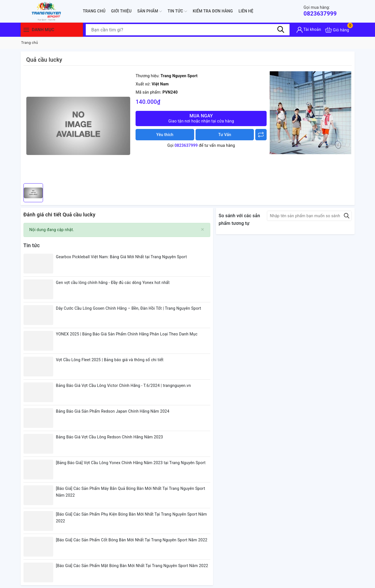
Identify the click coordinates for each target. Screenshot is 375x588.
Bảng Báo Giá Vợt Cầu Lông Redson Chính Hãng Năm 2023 (110, 437)
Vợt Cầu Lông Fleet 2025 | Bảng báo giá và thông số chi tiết (110, 360)
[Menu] (26, 30)
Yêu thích (165, 135)
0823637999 (320, 11)
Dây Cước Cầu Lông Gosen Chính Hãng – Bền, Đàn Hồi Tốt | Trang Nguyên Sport (129, 308)
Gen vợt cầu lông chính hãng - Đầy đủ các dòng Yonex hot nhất (113, 283)
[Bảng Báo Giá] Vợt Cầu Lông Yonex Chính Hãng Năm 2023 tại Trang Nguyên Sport (131, 463)
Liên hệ (246, 11)
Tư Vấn (225, 135)
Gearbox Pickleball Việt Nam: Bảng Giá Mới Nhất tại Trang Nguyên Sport (122, 257)
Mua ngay (201, 118)
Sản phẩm (150, 11)
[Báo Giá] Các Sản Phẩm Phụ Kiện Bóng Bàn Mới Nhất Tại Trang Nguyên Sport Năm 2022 (132, 518)
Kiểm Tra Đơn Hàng (213, 11)
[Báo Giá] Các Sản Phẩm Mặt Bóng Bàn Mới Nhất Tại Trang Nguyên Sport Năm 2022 (132, 566)
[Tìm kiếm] (281, 30)
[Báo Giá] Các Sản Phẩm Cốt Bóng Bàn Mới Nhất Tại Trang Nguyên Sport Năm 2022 (132, 540)
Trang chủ (94, 11)
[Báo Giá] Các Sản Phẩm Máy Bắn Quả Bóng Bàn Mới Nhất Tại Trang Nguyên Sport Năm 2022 (131, 492)
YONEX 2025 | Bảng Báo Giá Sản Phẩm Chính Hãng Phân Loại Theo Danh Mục (127, 334)
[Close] (202, 230)
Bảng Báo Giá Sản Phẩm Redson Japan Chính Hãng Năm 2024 (113, 411)
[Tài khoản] (309, 30)
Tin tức (177, 11)
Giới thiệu (121, 11)
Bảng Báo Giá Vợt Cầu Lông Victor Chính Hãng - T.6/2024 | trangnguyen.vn (124, 385)
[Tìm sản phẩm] (188, 30)
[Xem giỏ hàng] (337, 30)
